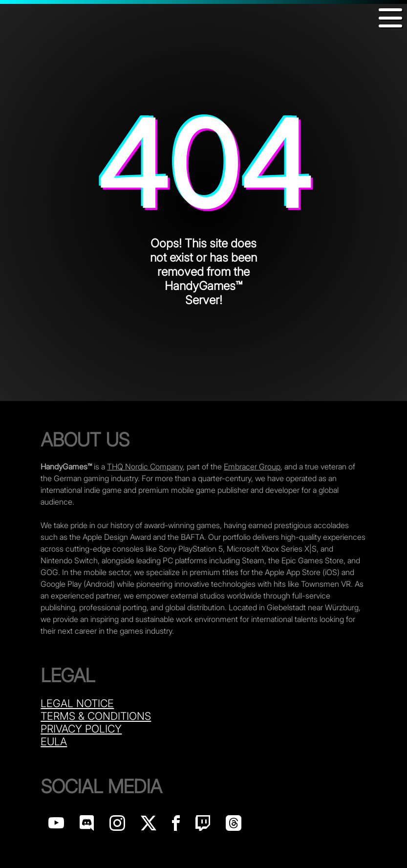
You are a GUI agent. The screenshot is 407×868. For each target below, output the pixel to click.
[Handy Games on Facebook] (176, 826)
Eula (54, 741)
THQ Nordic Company (145, 467)
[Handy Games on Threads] (234, 826)
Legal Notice (77, 703)
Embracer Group (252, 467)
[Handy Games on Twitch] (203, 826)
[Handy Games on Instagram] (117, 826)
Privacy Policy (81, 729)
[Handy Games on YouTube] (56, 826)
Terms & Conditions (96, 716)
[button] (390, 18)
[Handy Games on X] (149, 826)
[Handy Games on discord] (87, 826)
